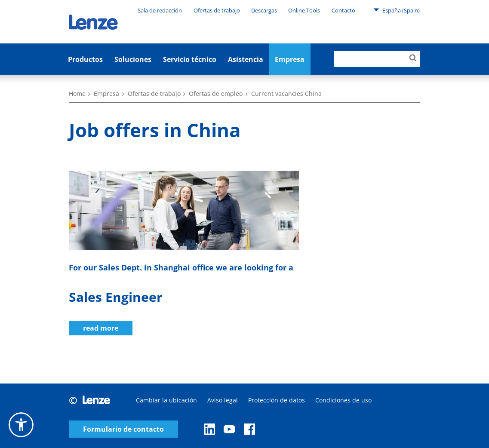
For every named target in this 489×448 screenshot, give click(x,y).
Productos (85, 59)
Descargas (264, 10)
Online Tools (304, 10)
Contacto (343, 10)
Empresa (106, 94)
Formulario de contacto (123, 429)
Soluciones (133, 59)
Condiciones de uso (343, 400)
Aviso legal (223, 400)
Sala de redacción (160, 10)
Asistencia (246, 59)
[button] (21, 425)
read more (101, 328)
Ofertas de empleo (216, 94)
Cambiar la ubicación (166, 400)
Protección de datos (277, 400)
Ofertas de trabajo (217, 10)
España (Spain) (397, 10)
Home (77, 94)
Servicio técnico (190, 59)
